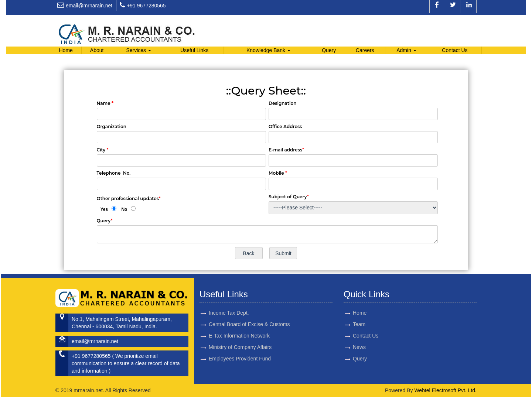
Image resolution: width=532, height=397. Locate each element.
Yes (104, 209)
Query (329, 50)
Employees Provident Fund (240, 350)
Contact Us (455, 50)
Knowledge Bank (268, 50)
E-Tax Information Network (239, 327)
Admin (406, 50)
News (351, 347)
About (97, 50)
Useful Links (194, 50)
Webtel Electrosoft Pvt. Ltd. (445, 390)
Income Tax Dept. (229, 304)
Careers (365, 50)
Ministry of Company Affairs (240, 339)
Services (139, 50)
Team (351, 324)
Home (66, 50)
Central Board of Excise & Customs (249, 316)
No (124, 209)
